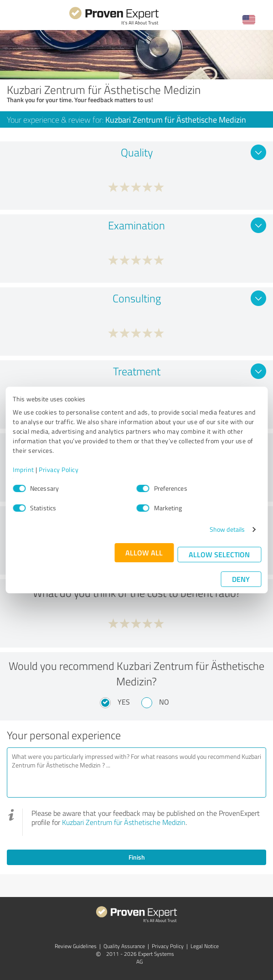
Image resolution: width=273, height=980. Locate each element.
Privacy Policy (59, 469)
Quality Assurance (124, 946)
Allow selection (219, 554)
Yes (124, 702)
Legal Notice (205, 946)
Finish (137, 857)
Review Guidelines (76, 946)
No (164, 702)
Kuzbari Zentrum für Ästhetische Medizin (124, 822)
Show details (227, 529)
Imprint (23, 469)
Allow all (144, 552)
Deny (241, 579)
